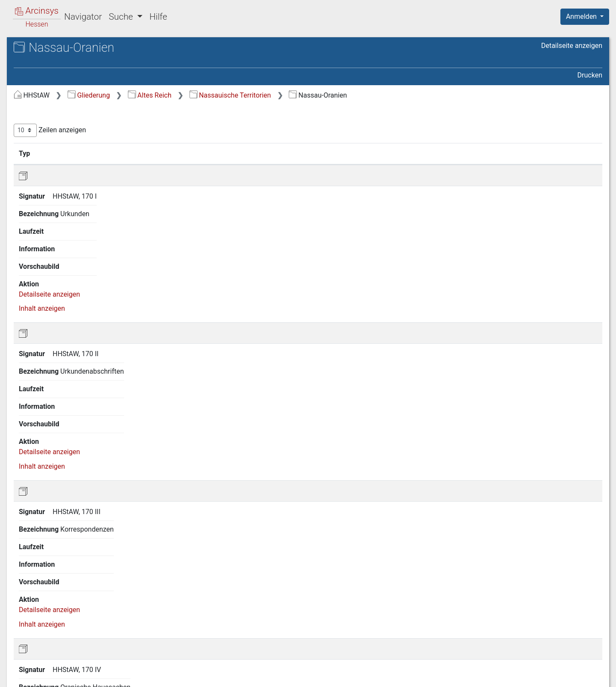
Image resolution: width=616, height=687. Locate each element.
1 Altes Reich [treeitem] (49, 104)
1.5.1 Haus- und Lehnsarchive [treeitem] (69, 182)
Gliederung (232, 95)
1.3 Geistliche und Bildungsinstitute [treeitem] (64, 140)
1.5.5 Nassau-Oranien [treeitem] (78, 230)
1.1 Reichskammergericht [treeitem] (76, 115)
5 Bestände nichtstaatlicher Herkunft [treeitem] (71, 329)
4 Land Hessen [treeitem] (52, 314)
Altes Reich (293, 95)
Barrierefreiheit (524, 675)
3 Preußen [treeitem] (45, 304)
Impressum (588, 675)
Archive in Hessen (48, 49)
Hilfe (158, 17)
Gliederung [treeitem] (37, 94)
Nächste (555, 632)
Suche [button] (122, 17)
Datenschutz (459, 675)
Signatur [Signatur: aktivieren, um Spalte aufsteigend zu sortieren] (208, 153)
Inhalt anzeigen (561, 200)
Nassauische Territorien (374, 95)
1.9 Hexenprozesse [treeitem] (66, 283)
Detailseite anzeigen (572, 46)
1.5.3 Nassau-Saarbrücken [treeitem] (85, 209)
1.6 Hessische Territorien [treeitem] (75, 241)
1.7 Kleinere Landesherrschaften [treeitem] (62, 256)
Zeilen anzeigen (194, 130)
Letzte (587, 632)
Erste (440, 632)
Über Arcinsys (395, 675)
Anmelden (582, 16)
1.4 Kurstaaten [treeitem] (59, 157)
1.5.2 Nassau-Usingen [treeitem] (78, 199)
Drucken (590, 75)
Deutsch (52, 669)
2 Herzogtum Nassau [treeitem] (62, 293)
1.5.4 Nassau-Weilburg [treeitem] (79, 220)
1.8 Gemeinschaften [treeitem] (68, 272)
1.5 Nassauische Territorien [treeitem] (79, 167)
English (20, 669)
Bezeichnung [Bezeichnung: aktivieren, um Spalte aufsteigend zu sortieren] (272, 153)
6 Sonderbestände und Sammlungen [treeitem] (64, 350)
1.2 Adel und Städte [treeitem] (67, 125)
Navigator (83, 17)
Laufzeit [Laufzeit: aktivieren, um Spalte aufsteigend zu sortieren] (392, 153)
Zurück (468, 632)
